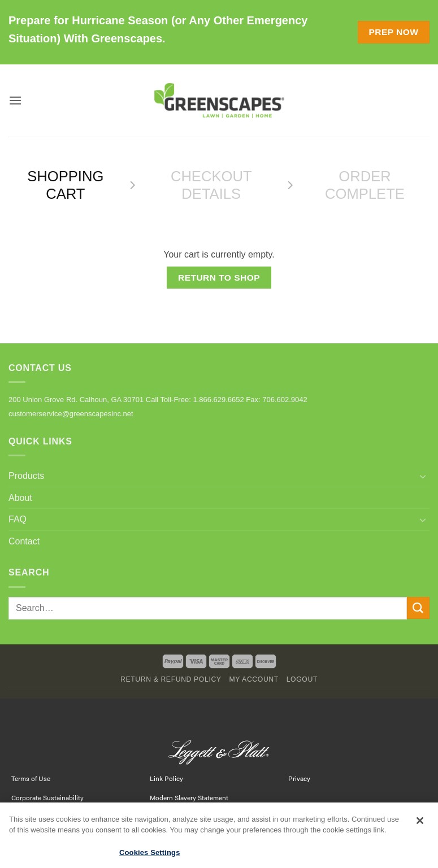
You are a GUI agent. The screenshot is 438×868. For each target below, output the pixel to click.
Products (26, 476)
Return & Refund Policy (171, 679)
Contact (24, 541)
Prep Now (393, 32)
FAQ (18, 519)
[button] (15, 100)
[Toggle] (423, 476)
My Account (253, 679)
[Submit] (418, 608)
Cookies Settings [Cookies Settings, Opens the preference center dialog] (150, 856)
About (20, 498)
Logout (302, 679)
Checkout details (211, 185)
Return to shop (219, 278)
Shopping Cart (65, 185)
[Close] (420, 823)
